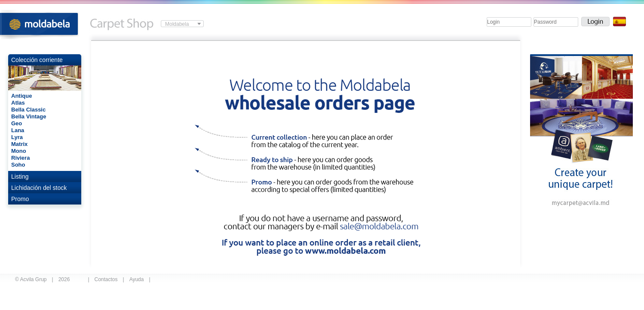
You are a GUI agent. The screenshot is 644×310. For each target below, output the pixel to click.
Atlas (18, 103)
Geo (17, 123)
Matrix (19, 144)
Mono (19, 151)
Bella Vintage (29, 116)
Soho (18, 165)
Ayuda (137, 279)
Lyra (17, 137)
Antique (21, 96)
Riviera (20, 158)
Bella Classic (28, 110)
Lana (18, 130)
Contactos (106, 279)
